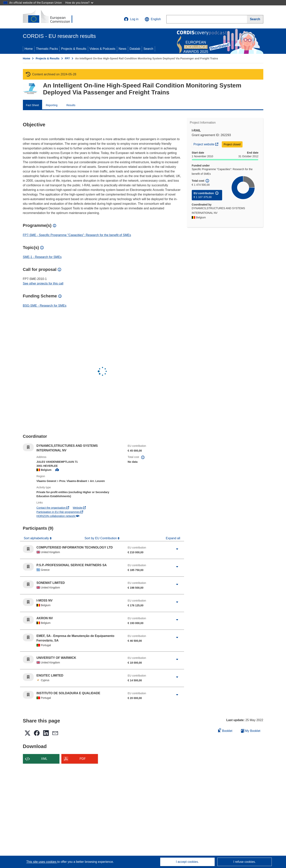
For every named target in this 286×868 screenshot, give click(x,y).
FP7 (67, 58)
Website (79, 508)
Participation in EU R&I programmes (60, 512)
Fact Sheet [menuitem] (33, 105)
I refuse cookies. (245, 862)
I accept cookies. (187, 862)
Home (29, 49)
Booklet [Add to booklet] (225, 730)
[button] (153, 19)
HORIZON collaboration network (58, 516)
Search (148, 49)
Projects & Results (74, 49)
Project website (207, 144)
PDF (83, 759)
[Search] (255, 19)
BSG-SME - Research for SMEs (45, 306)
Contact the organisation (53, 508)
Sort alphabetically (37, 538)
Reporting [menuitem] (52, 105)
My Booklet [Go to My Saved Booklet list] (251, 731)
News (123, 49)
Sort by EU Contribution (101, 538)
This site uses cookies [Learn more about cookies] (42, 862)
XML (44, 759)
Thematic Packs (47, 49)
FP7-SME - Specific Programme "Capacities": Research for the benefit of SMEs (77, 235)
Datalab (135, 49)
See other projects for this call (43, 283)
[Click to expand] (177, 549)
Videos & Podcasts (103, 49)
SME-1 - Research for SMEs (42, 257)
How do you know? (79, 3)
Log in (131, 19)
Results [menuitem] (71, 105)
